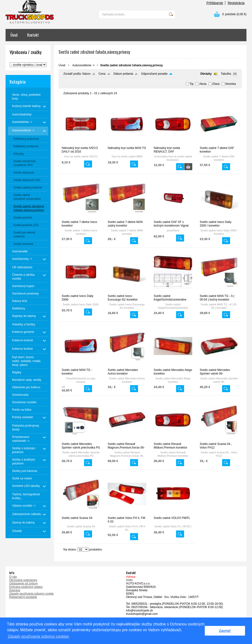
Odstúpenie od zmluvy (23, 584)
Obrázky (206, 74)
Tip (192, 84)
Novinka (231, 84)
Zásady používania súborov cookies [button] (38, 636)
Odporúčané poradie (154, 74)
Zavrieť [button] (225, 631)
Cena (102, 74)
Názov (86, 74)
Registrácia (236, 3)
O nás (13, 577)
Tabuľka (226, 74)
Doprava (15, 590)
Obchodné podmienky (23, 580)
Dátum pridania (123, 74)
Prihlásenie (215, 3)
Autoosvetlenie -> (83, 65)
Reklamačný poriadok (23, 597)
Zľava (216, 84)
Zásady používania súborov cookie (31, 594)
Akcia (203, 84)
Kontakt (33, 35)
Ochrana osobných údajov (26, 587)
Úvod (14, 35)
